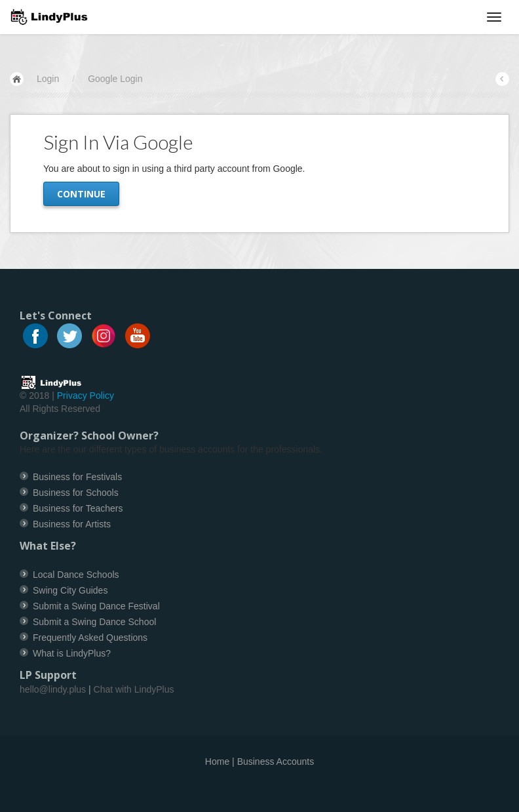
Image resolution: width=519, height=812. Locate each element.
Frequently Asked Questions (90, 638)
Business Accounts (276, 761)
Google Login (115, 79)
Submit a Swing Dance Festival (96, 606)
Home (217, 761)
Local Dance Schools (76, 575)
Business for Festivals (77, 477)
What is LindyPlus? (72, 653)
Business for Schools (76, 493)
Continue (81, 194)
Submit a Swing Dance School (94, 622)
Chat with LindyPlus (134, 689)
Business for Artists (72, 524)
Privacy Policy (86, 396)
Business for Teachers (78, 508)
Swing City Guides (70, 590)
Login (48, 79)
